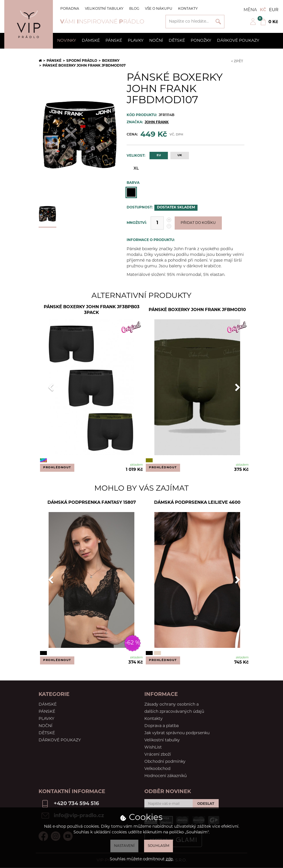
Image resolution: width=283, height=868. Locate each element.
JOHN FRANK (157, 122)
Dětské (177, 41)
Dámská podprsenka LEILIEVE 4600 (197, 503)
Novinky (67, 41)
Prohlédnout (57, 468)
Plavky (136, 41)
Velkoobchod (157, 769)
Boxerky (111, 61)
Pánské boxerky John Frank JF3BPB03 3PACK (92, 310)
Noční (156, 41)
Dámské (91, 41)
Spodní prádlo (82, 61)
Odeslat (206, 804)
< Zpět (237, 61)
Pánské (114, 41)
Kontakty (188, 9)
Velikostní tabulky (104, 9)
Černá (131, 192)
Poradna (70, 9)
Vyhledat (218, 22)
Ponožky (201, 41)
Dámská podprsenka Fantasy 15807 (92, 503)
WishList (153, 747)
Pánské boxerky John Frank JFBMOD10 (197, 310)
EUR (274, 10)
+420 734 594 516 (76, 804)
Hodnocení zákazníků (166, 776)
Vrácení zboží (158, 755)
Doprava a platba (162, 726)
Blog (134, 9)
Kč (263, 10)
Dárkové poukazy (238, 41)
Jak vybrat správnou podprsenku (177, 733)
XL (133, 168)
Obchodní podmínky (165, 762)
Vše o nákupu (159, 9)
